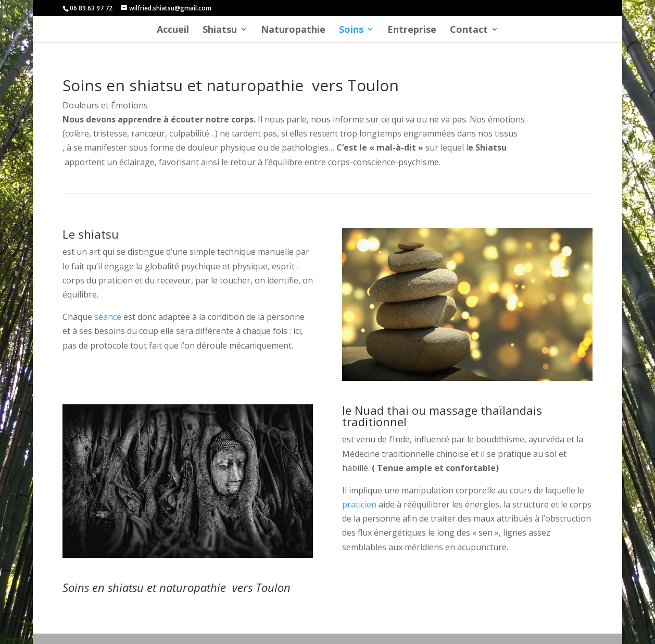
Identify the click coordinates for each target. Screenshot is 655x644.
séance (108, 317)
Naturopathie (293, 30)
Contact (469, 30)
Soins (351, 30)
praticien (359, 504)
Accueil (173, 30)
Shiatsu (220, 30)
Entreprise (412, 30)
